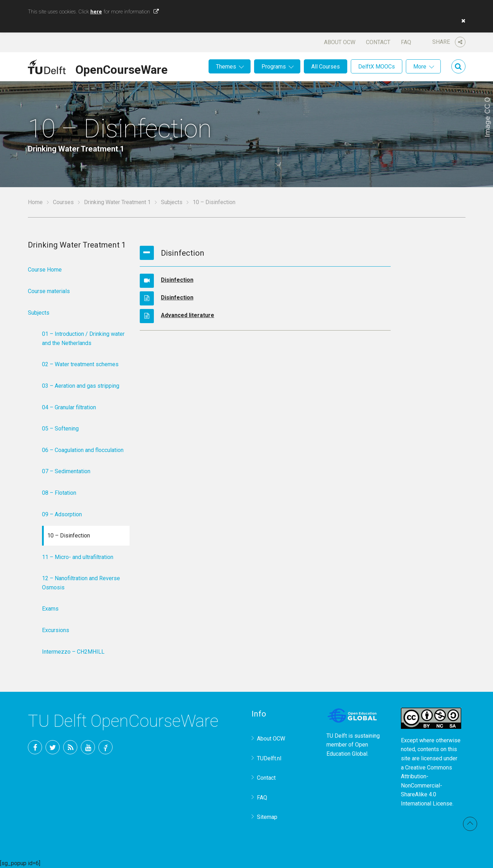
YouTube (88, 747)
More (420, 67)
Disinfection (177, 280)
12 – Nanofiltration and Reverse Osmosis (81, 583)
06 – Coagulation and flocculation (83, 450)
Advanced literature (188, 315)
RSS (70, 747)
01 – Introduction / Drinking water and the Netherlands (83, 338)
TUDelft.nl (269, 758)
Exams (50, 609)
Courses (63, 202)
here (96, 12)
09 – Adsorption (62, 514)
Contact (378, 42)
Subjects (172, 202)
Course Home (45, 270)
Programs (274, 67)
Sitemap (267, 817)
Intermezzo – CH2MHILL (73, 652)
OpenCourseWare (122, 69)
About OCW (340, 42)
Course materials (49, 291)
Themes (226, 67)
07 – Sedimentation (66, 471)
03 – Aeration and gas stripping (81, 386)
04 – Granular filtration (69, 407)
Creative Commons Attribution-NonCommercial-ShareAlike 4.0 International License (427, 786)
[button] (462, 21)
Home (35, 202)
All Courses (326, 67)
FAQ (406, 42)
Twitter (53, 747)
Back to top (470, 824)
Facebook (35, 747)
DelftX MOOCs (377, 67)
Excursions (56, 630)
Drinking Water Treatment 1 (117, 202)
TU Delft (106, 747)
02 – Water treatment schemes (80, 364)
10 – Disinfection (69, 536)
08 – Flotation (59, 493)
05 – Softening (60, 429)
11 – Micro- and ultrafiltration (78, 557)
